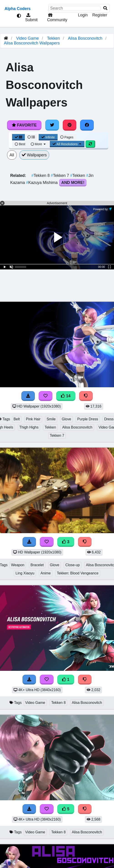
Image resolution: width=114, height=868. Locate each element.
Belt (17, 419)
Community (57, 18)
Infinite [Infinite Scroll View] (48, 137)
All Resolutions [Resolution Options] (67, 144)
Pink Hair (33, 419)
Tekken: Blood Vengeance (78, 573)
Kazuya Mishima (42, 183)
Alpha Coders (18, 9)
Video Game (28, 38)
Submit (31, 18)
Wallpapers (34, 155)
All (12, 155)
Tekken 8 (41, 176)
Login (83, 15)
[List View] (31, 137)
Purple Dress (88, 419)
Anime (46, 573)
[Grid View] (18, 137)
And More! (73, 183)
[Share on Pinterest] (70, 125)
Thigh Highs (29, 427)
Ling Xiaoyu (25, 573)
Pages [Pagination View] (67, 137)
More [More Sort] (38, 144)
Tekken (54, 38)
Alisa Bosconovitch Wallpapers (32, 43)
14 (66, 396)
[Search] (105, 8)
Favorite (24, 125)
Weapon (18, 565)
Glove (66, 419)
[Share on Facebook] (87, 125)
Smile (51, 419)
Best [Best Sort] (20, 144)
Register (100, 15)
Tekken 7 (60, 176)
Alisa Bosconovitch (85, 38)
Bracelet (37, 565)
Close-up (72, 565)
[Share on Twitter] (52, 125)
